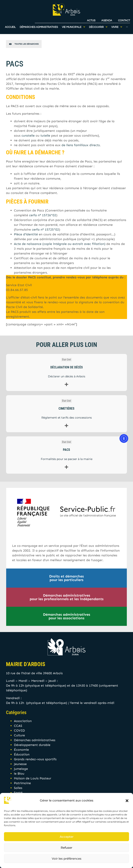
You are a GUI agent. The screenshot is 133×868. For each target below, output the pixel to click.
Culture (19, 735)
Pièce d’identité (26, 234)
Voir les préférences (67, 859)
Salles (18, 788)
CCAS (18, 726)
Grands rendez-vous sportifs (35, 759)
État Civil (66, 360)
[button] (127, 801)
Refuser (66, 848)
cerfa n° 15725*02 (45, 229)
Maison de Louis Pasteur (33, 778)
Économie (21, 750)
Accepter (67, 837)
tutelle (45, 136)
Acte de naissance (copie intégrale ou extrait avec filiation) (60, 244)
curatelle (28, 136)
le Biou (19, 774)
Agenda (107, 20)
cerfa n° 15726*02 (43, 215)
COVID (19, 731)
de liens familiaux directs (81, 145)
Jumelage (21, 769)
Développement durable (32, 745)
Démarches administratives (35, 740)
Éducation (22, 754)
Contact (124, 20)
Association (23, 721)
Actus (91, 20)
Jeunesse (20, 764)
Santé (18, 793)
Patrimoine (22, 783)
